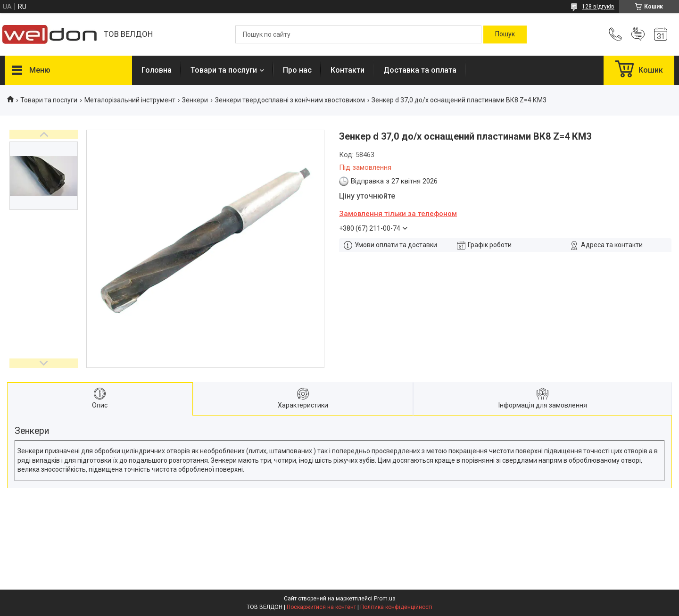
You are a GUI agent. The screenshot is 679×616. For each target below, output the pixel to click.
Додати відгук (638, 34)
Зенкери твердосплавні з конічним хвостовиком (290, 100)
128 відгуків (598, 7)
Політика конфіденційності (396, 607)
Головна (157, 70)
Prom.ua (385, 599)
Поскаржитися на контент (321, 607)
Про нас (297, 70)
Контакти (348, 70)
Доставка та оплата (420, 70)
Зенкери (195, 100)
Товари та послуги (224, 70)
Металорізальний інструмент (130, 100)
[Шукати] (505, 34)
